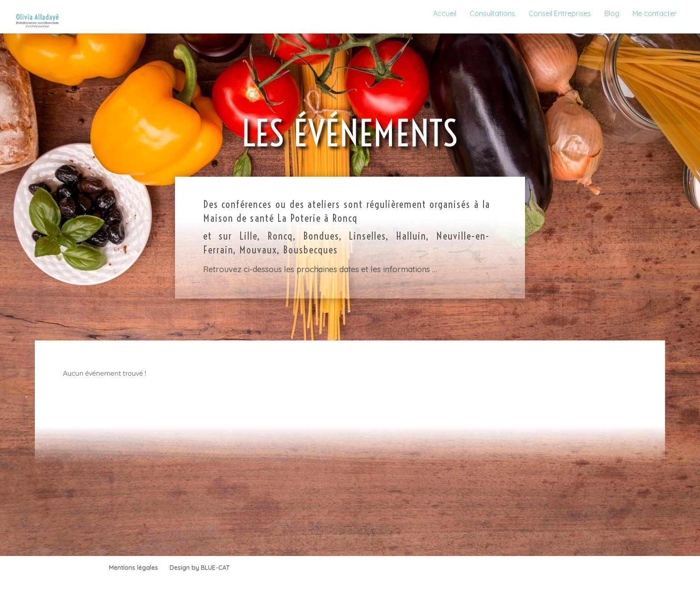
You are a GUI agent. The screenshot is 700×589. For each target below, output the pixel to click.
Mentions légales (133, 568)
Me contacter (655, 13)
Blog (612, 13)
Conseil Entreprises (560, 13)
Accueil (445, 13)
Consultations (492, 13)
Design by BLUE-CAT (200, 568)
